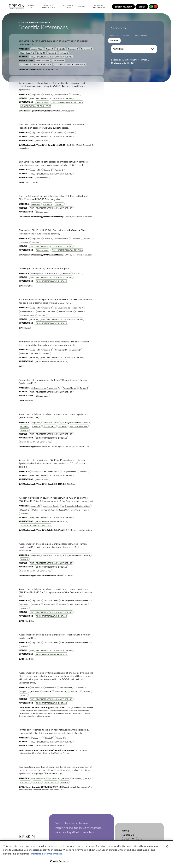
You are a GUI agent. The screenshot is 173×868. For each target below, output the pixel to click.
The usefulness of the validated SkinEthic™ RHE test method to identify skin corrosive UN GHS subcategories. (54, 126)
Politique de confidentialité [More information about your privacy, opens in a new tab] (46, 856)
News (125, 830)
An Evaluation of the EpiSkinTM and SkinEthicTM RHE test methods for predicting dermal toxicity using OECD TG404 (56, 301)
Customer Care (132, 838)
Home (21, 22)
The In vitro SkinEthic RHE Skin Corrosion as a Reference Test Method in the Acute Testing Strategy (52, 232)
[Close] (167, 849)
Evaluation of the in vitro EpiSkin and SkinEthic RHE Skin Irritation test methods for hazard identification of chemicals (54, 343)
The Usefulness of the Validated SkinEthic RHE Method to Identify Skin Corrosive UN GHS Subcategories (55, 197)
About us (128, 834)
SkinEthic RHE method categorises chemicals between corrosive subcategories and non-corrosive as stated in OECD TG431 (54, 163)
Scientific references (135, 842)
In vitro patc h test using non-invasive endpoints (45, 268)
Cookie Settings (59, 864)
